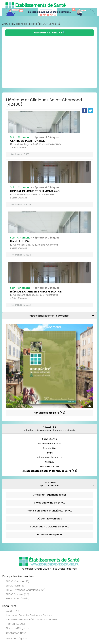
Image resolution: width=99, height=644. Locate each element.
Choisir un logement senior (49, 495)
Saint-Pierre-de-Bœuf (49, 457)
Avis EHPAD (12, 611)
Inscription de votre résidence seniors (29, 615)
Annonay (49, 462)
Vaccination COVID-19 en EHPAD (50, 527)
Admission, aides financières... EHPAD (49, 511)
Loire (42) (54, 24)
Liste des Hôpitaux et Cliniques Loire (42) (51, 471)
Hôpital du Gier (20, 241)
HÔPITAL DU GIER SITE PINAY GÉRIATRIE (36, 291)
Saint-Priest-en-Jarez (49, 444)
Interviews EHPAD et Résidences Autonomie (31, 620)
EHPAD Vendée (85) (18, 599)
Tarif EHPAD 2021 (15, 624)
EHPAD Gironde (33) (18, 581)
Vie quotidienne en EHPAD (50, 503)
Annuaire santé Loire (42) (49, 413)
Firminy (49, 453)
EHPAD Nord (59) (16, 586)
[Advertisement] (49, 59)
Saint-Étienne (50, 439)
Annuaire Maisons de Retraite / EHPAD (24, 24)
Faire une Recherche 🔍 (50, 33)
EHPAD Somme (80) (18, 594)
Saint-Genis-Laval (50, 467)
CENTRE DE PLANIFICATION (28, 141)
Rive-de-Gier (49, 448)
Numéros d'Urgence (49, 535)
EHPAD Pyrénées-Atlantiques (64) (26, 590)
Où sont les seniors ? (50, 519)
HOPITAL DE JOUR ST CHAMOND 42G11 (36, 191)
